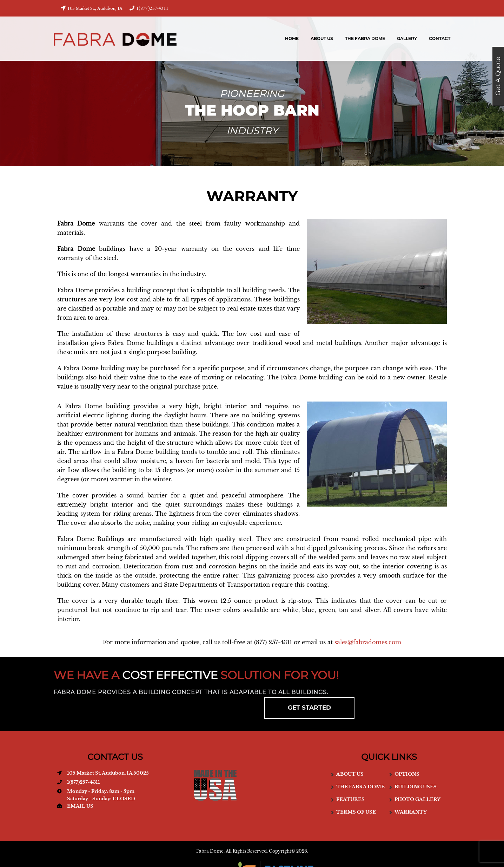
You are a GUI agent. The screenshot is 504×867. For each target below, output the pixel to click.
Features (350, 778)
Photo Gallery (417, 778)
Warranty (411, 790)
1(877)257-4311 (149, 9)
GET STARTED (399, 683)
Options (407, 752)
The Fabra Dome (360, 765)
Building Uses (416, 765)
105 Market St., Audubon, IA (92, 9)
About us (350, 752)
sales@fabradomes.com (368, 642)
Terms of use (356, 790)
